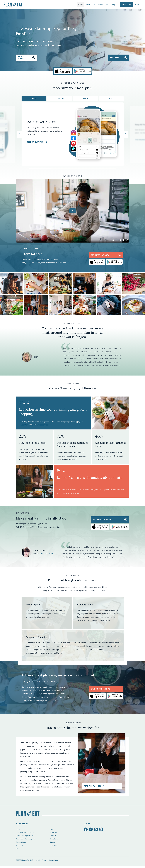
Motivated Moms (47, 554)
